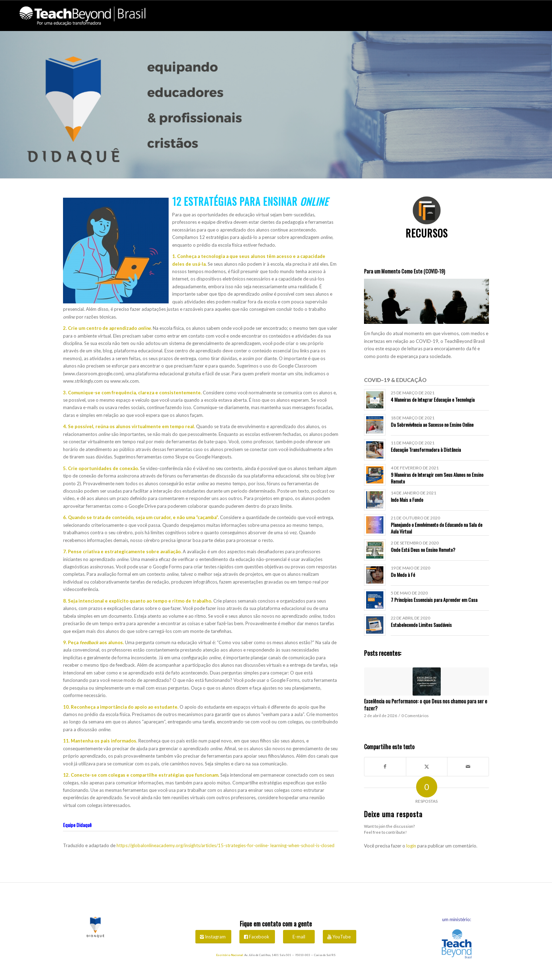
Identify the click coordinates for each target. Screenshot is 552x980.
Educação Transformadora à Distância (426, 449)
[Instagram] (213, 937)
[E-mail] (299, 937)
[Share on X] (427, 766)
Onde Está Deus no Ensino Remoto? (423, 550)
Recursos (427, 233)
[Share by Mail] (468, 766)
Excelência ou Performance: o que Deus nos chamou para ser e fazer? (426, 705)
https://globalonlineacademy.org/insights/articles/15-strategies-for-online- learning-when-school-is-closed (225, 845)
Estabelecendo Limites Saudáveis (421, 625)
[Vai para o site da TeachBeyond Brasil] (457, 945)
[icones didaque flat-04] (427, 210)
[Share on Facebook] (385, 766)
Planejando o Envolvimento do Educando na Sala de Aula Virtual (437, 528)
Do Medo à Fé (403, 575)
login (411, 846)
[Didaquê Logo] (95, 926)
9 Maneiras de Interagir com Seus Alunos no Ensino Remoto (437, 478)
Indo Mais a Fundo (407, 500)
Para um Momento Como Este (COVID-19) (404, 271)
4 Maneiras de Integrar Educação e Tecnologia (433, 399)
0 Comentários (415, 715)
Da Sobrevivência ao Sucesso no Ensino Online (432, 424)
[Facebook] (257, 937)
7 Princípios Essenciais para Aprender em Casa (434, 600)
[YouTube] (340, 937)
